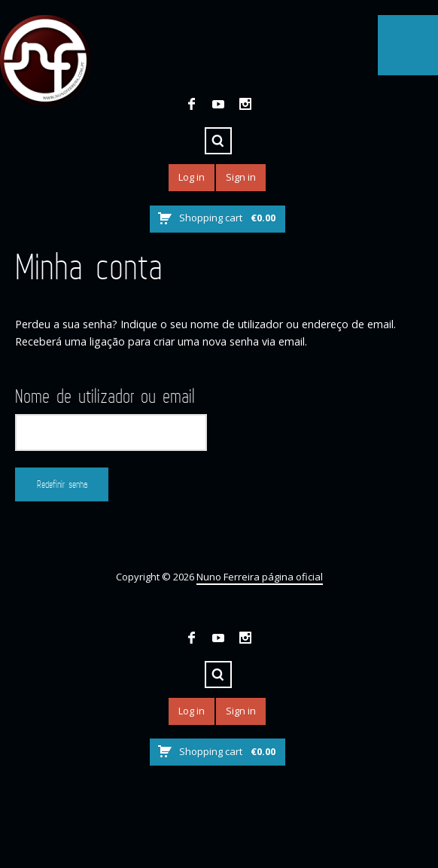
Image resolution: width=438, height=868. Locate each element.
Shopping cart (227, 218)
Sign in (241, 177)
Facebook (191, 104)
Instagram (245, 104)
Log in (192, 177)
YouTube (218, 104)
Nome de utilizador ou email (105, 396)
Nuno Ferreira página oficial (260, 577)
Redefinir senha (62, 484)
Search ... (218, 141)
